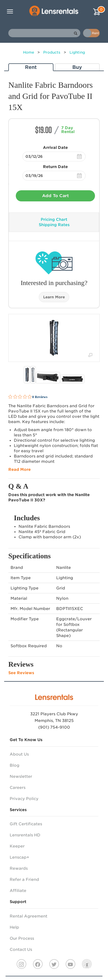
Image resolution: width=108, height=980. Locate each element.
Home (29, 52)
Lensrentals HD (25, 835)
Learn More (54, 297)
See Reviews (21, 673)
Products (52, 52)
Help (14, 927)
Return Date (55, 167)
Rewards (19, 868)
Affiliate (18, 891)
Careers (18, 787)
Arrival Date (55, 147)
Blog (15, 765)
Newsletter (21, 776)
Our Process (22, 938)
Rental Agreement (29, 916)
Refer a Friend (24, 879)
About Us (19, 754)
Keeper (17, 846)
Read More (20, 469)
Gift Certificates (26, 824)
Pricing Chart (54, 219)
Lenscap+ (19, 857)
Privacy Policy (24, 799)
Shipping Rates (54, 225)
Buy (77, 67)
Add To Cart (56, 196)
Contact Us (21, 949)
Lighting (77, 52)
